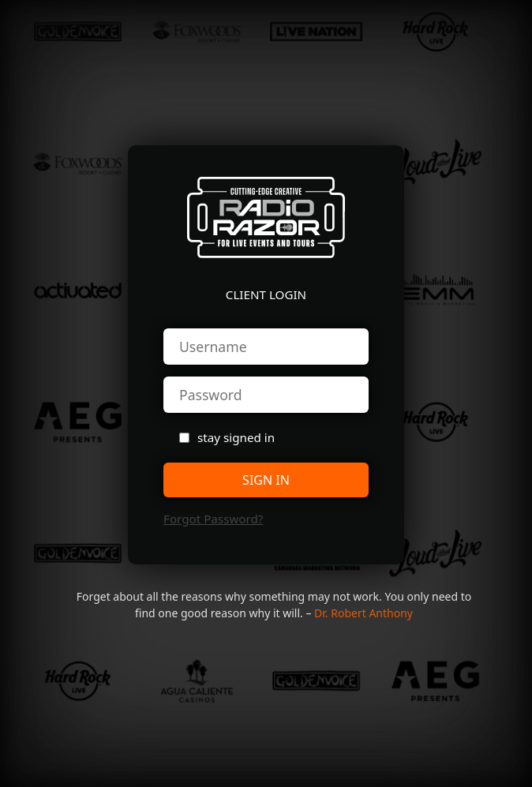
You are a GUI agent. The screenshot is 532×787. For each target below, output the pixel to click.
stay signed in (236, 437)
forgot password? (213, 519)
